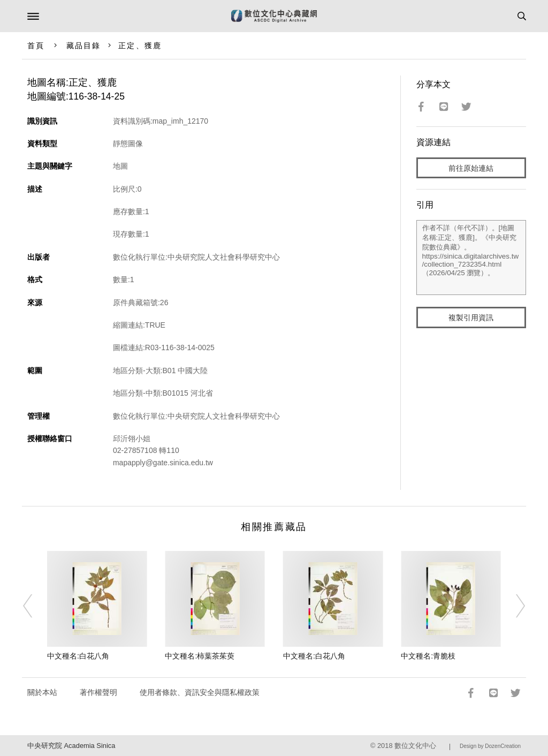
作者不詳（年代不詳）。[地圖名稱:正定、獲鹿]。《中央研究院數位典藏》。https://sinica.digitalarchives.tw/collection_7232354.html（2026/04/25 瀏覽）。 (471, 258)
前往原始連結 (471, 168)
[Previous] (35, 606)
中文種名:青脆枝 (428, 656)
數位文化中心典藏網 (274, 16)
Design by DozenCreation (490, 746)
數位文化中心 (415, 746)
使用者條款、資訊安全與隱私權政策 (200, 692)
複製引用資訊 (471, 317)
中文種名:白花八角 (78, 656)
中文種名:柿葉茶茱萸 (200, 656)
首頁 (36, 46)
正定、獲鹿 (140, 46)
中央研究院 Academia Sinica (71, 746)
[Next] (513, 606)
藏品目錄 (83, 46)
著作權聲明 (98, 692)
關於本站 (42, 692)
